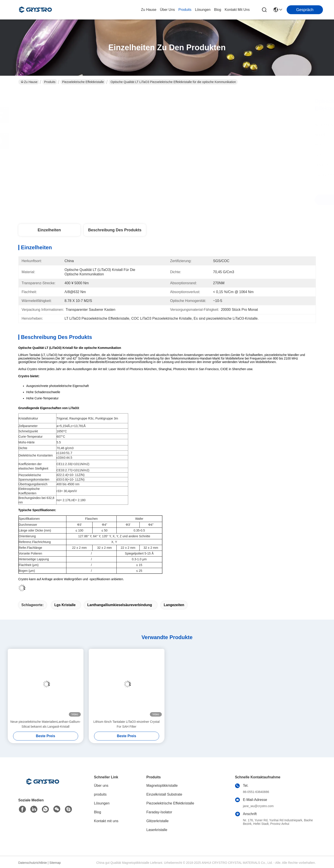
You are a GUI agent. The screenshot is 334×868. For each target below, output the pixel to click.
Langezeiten (174, 605)
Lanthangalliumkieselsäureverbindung (120, 605)
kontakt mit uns (237, 10)
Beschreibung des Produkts (115, 230)
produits (185, 10)
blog (218, 10)
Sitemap (55, 863)
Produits (50, 82)
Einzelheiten (49, 230)
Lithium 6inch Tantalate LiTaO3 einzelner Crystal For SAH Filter (126, 724)
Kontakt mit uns (106, 821)
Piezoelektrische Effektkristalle (83, 82)
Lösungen (102, 803)
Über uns (167, 10)
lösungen (203, 10)
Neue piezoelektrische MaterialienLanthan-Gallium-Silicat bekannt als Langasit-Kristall (46, 724)
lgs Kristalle (65, 605)
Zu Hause (149, 10)
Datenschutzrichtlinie (33, 863)
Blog (98, 812)
